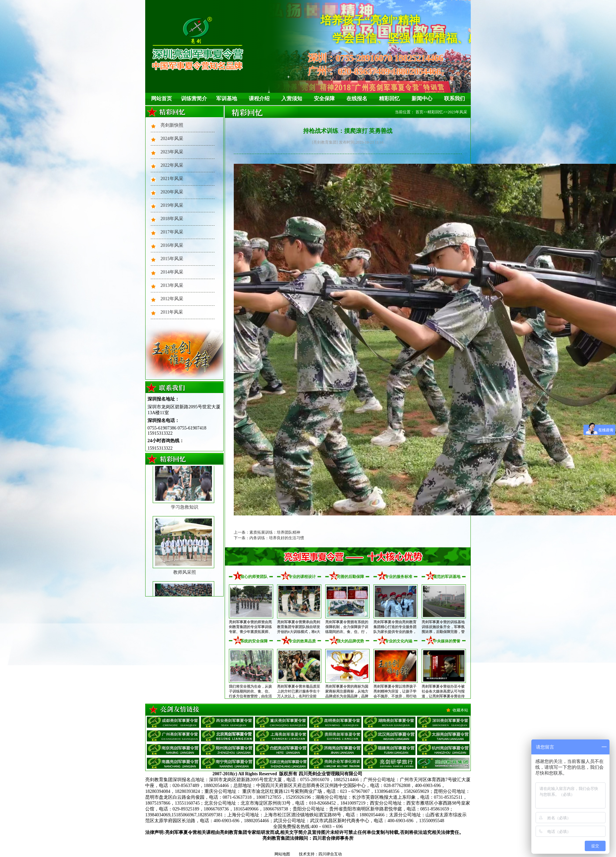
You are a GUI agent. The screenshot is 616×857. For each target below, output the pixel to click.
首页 (419, 112)
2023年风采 (172, 152)
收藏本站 (460, 710)
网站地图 (282, 854)
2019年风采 (172, 205)
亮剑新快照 (172, 125)
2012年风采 (172, 299)
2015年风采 (172, 259)
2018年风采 (172, 219)
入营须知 (292, 98)
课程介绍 (259, 98)
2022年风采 (172, 165)
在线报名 (357, 98)
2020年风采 (172, 192)
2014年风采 (172, 272)
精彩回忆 (389, 98)
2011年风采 (172, 312)
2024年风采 (172, 139)
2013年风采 (172, 285)
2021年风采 (172, 179)
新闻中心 (422, 98)
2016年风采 (172, 245)
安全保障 (324, 98)
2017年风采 (172, 232)
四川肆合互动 (330, 854)
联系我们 (455, 98)
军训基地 (227, 98)
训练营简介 (194, 98)
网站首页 (161, 98)
